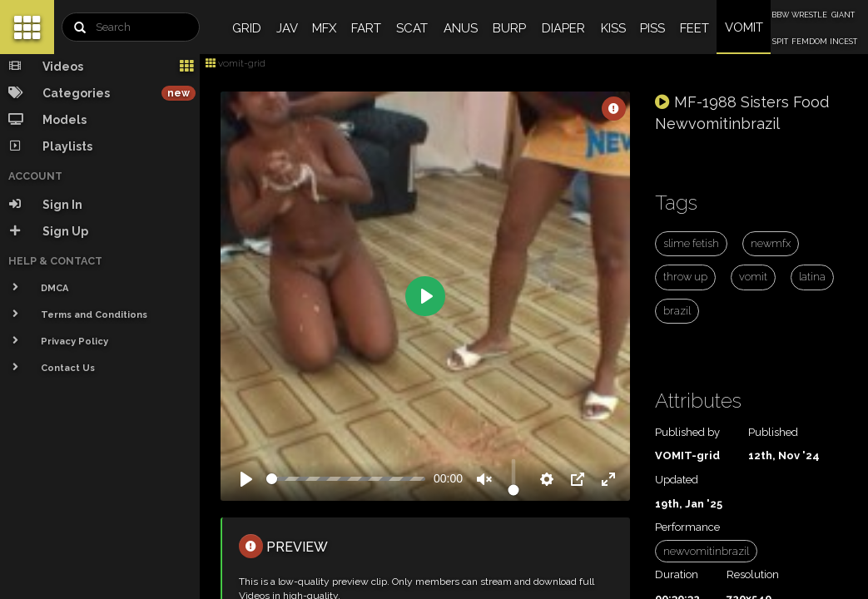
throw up (685, 277)
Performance (687, 527)
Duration (677, 574)
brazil (677, 311)
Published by (687, 432)
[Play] (246, 479)
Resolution (753, 574)
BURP (509, 28)
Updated (677, 480)
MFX (324, 28)
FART (366, 28)
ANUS (461, 28)
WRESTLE (809, 15)
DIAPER (563, 28)
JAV (287, 28)
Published (773, 432)
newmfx (771, 243)
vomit (753, 277)
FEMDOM (809, 42)
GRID (247, 28)
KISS (613, 28)
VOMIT (744, 27)
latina (812, 277)
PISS (652, 28)
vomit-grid (236, 63)
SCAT (412, 28)
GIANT (843, 15)
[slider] (346, 479)
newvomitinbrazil (706, 551)
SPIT (780, 42)
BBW (780, 15)
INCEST (843, 42)
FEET (694, 28)
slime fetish (691, 243)
